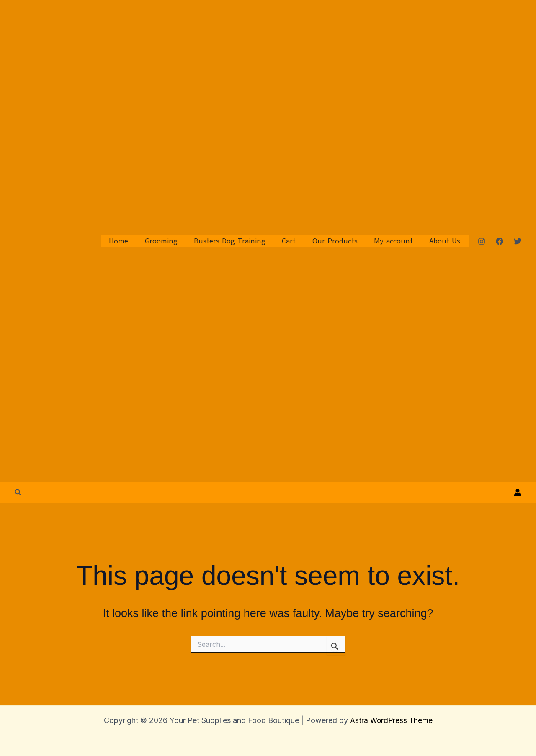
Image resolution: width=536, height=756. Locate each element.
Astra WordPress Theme (391, 720)
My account (396, 241)
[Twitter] (518, 241)
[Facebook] (500, 241)
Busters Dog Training (236, 241)
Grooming (169, 241)
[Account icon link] (518, 492)
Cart (294, 241)
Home (128, 241)
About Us (446, 241)
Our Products (338, 241)
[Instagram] (482, 241)
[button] (18, 493)
